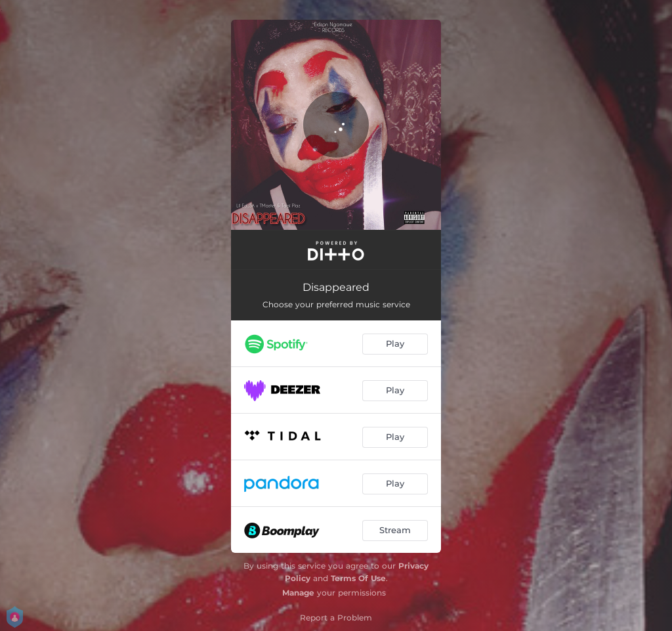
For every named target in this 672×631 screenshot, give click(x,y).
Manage (298, 593)
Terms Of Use (358, 578)
